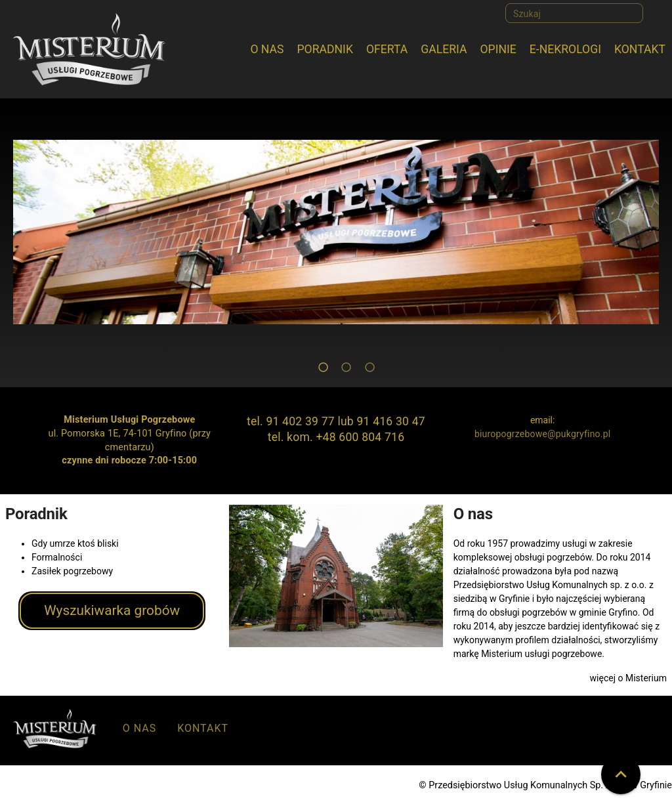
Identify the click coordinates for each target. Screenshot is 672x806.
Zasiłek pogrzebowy (72, 571)
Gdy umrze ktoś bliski (75, 543)
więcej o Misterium (628, 678)
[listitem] (139, 731)
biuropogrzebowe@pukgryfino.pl (542, 434)
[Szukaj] (574, 13)
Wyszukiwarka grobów (112, 610)
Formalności (57, 557)
